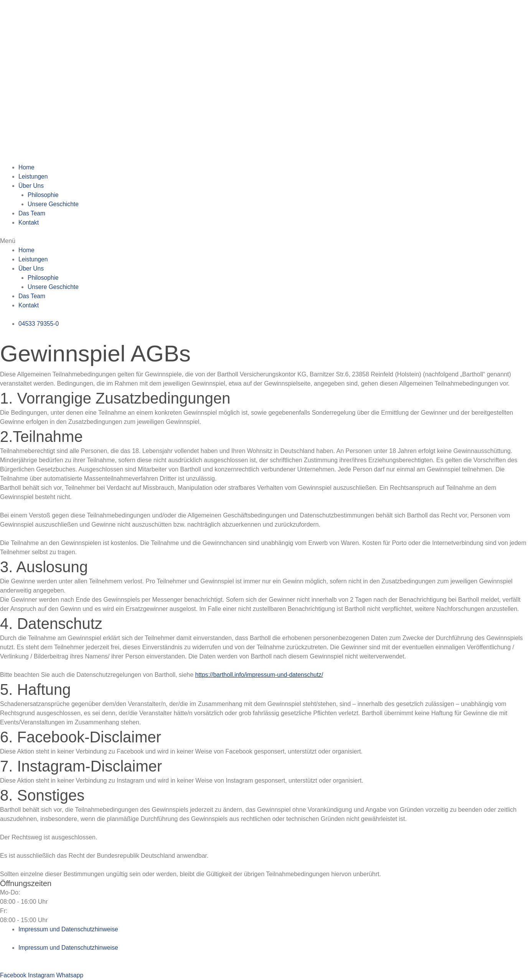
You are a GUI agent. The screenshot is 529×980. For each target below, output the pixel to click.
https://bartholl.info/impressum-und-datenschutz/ (261, 675)
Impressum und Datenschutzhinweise (69, 929)
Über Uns (31, 186)
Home (27, 167)
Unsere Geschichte (54, 204)
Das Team (32, 213)
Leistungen (33, 176)
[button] (264, 241)
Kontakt (29, 222)
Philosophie (44, 195)
